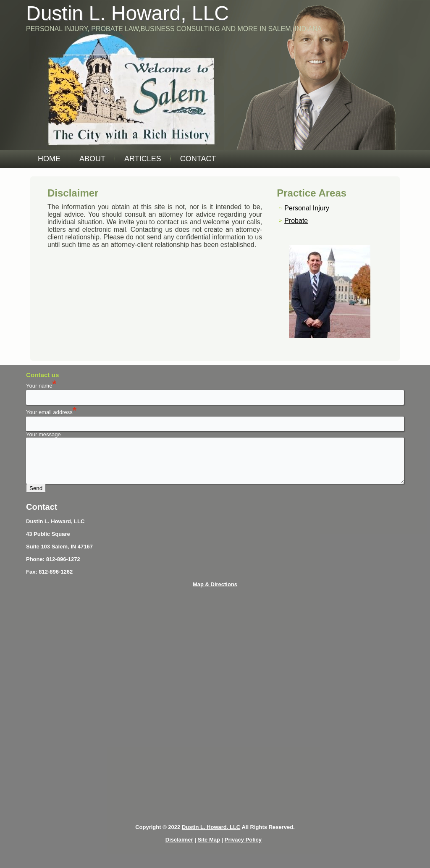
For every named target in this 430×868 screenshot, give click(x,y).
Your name (41, 386)
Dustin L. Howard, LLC (127, 13)
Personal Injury (307, 208)
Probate (296, 221)
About (92, 159)
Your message (43, 434)
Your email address (49, 412)
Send (36, 488)
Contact (198, 159)
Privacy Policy (243, 840)
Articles (143, 159)
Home (49, 159)
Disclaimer (179, 840)
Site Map (208, 840)
